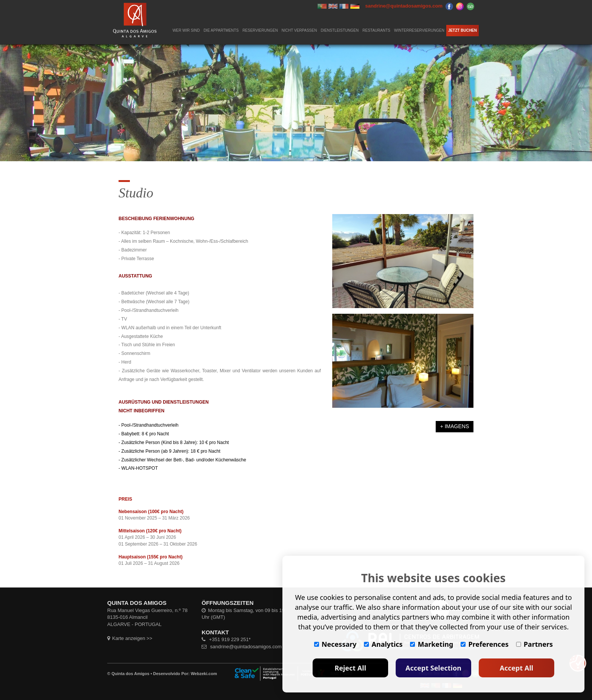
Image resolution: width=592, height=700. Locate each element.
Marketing (432, 644)
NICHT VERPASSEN (299, 30)
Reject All (350, 668)
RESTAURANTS (376, 30)
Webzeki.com (204, 674)
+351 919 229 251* (226, 639)
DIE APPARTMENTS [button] (221, 30)
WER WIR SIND (186, 30)
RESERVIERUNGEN (260, 30)
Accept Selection (433, 668)
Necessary (335, 644)
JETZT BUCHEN (462, 30)
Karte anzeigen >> (130, 638)
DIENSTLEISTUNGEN (340, 30)
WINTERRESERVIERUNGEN (419, 30)
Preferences (485, 644)
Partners (534, 644)
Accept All (517, 668)
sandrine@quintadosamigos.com (242, 647)
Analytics (383, 644)
